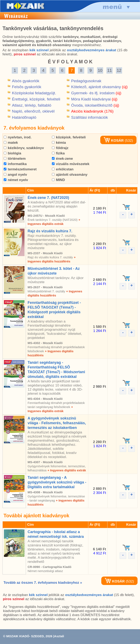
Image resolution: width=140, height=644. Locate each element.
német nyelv (16, 180)
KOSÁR (114, 141)
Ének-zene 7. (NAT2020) (48, 198)
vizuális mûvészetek (71, 164)
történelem (15, 159)
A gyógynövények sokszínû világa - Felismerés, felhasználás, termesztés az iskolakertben (57, 423)
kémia (59, 143)
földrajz (60, 148)
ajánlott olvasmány (70, 175)
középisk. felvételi (69, 137)
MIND (58, 180)
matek (11, 143)
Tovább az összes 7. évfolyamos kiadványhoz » (43, 583)
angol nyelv (15, 175)
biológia (12, 153)
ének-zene (62, 159)
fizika (58, 153)
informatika (15, 164)
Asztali (59, 636)
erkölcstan (63, 169)
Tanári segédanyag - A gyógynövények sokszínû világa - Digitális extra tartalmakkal (57, 482)
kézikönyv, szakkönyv (24, 148)
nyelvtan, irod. (18, 137)
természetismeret (20, 169)
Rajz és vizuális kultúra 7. (50, 231)
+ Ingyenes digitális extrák (67, 470)
